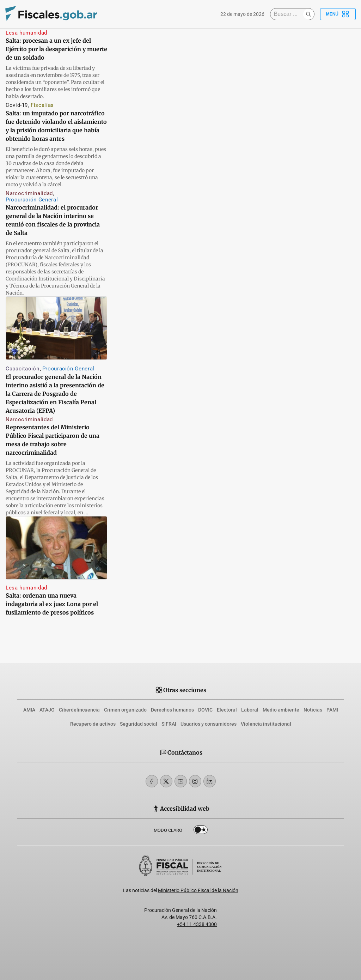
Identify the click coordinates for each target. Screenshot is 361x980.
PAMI (332, 710)
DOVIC (205, 710)
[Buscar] (288, 14)
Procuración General (32, 200)
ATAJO (47, 710)
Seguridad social (139, 724)
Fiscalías (42, 105)
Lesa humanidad (26, 33)
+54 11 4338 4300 (197, 924)
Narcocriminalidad (29, 193)
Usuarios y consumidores (209, 724)
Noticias (313, 710)
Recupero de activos (93, 724)
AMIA (29, 710)
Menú (338, 14)
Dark (201, 831)
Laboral (250, 710)
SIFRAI (169, 724)
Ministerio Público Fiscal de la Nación (198, 890)
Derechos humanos (172, 710)
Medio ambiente (281, 710)
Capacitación (23, 369)
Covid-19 (17, 105)
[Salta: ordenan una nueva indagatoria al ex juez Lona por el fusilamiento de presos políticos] (56, 548)
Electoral (227, 710)
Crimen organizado (125, 710)
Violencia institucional (266, 724)
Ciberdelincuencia (79, 710)
